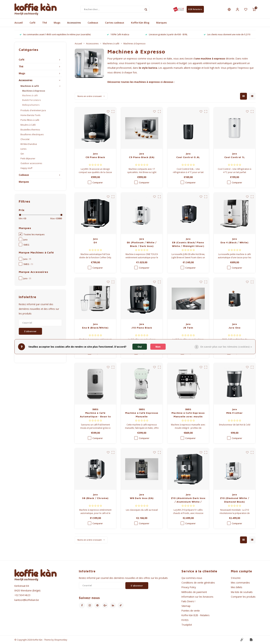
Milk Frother (235, 413)
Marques (161, 23)
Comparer (98, 183)
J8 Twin (188, 328)
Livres (24, 149)
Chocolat (25, 139)
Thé (45, 23)
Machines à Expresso (34, 91)
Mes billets (237, 587)
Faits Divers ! (188, 601)
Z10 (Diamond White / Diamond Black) (235, 500)
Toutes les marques (34, 235)
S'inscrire (236, 578)
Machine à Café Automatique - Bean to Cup (95, 415)
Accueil (19, 23)
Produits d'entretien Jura (33, 111)
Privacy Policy (189, 587)
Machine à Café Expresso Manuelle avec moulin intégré (188, 415)
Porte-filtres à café (30, 120)
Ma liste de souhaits (242, 592)
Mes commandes (240, 583)
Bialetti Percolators (32, 100)
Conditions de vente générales (198, 583)
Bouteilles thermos (30, 130)
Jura (25, 240)
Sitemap (186, 606)
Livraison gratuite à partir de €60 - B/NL (166, 35)
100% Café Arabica (118, 35)
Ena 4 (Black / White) (235, 243)
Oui (140, 347)
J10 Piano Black (142, 328)
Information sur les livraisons (197, 597)
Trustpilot (187, 625)
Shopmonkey (61, 640)
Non (158, 347)
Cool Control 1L (235, 157)
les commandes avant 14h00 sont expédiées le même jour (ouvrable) (55, 35)
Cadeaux (93, 23)
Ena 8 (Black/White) (95, 328)
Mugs (57, 23)
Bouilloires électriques (32, 135)
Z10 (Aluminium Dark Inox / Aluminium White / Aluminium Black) (188, 500)
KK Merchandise (29, 144)
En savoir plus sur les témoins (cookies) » (226, 347)
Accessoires (74, 23)
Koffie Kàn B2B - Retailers (196, 615)
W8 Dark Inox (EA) (142, 498)
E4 (95, 243)
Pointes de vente (191, 611)
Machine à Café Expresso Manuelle (142, 415)
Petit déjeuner (28, 159)
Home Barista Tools (30, 115)
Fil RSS (185, 620)
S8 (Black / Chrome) (95, 498)
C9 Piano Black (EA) (142, 157)
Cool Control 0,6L (188, 157)
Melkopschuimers (31, 105)
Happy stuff (26, 168)
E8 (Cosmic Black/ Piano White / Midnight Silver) (188, 244)
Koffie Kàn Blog (140, 23)
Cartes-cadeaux (115, 23)
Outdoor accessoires (31, 163)
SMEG (26, 245)
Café (32, 23)
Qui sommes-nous (192, 578)
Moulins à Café (28, 125)
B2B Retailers (195, 9)
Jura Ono (235, 328)
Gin (22, 154)
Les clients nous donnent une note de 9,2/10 (227, 35)
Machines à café (30, 86)
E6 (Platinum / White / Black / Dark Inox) (142, 244)
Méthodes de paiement (194, 592)
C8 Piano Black (95, 157)
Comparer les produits (243, 597)
